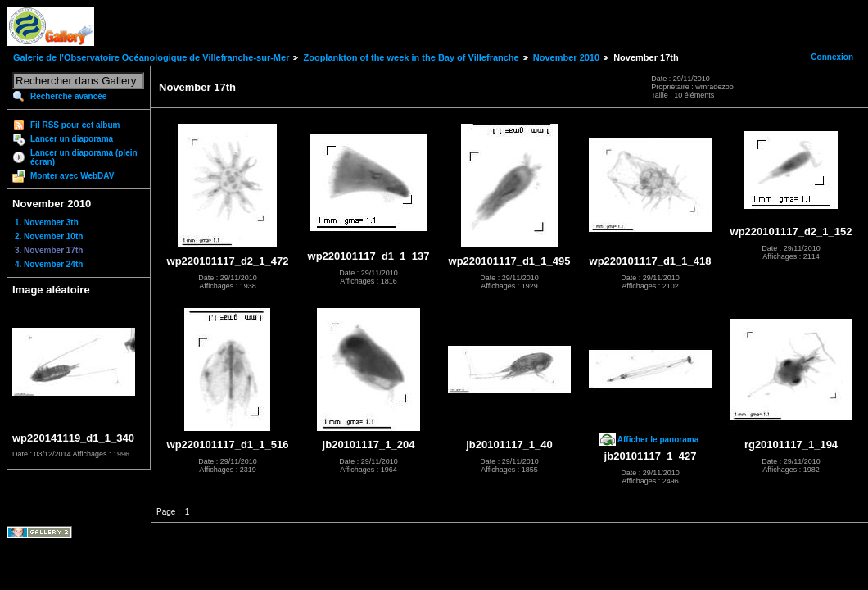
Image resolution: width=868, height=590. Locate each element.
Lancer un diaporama (72, 139)
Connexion (832, 57)
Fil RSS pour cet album (75, 125)
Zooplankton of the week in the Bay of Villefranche (411, 57)
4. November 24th (49, 264)
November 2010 (566, 57)
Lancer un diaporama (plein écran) (84, 157)
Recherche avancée (68, 96)
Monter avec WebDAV (72, 176)
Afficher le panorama (658, 440)
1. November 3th (47, 222)
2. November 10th (49, 236)
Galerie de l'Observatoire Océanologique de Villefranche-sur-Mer (151, 57)
